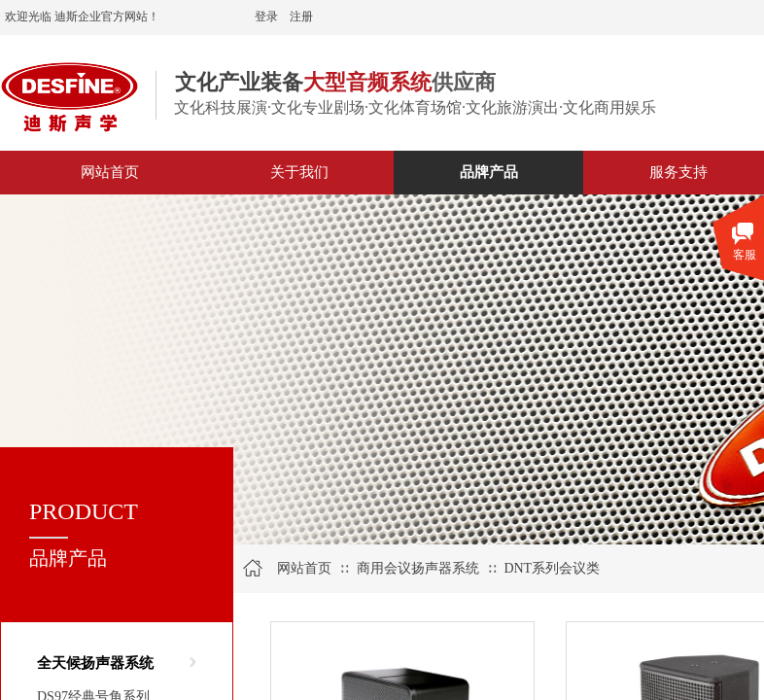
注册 (301, 17)
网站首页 (304, 568)
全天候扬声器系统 (95, 663)
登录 (266, 17)
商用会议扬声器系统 (418, 568)
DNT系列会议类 (552, 568)
